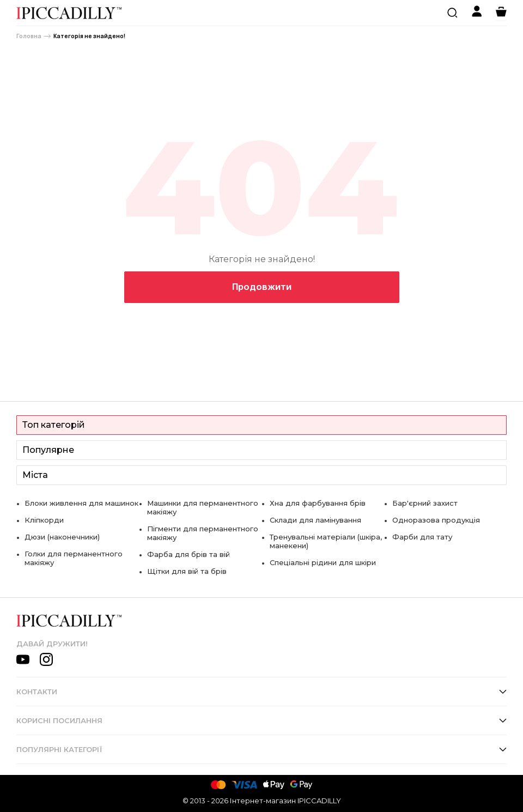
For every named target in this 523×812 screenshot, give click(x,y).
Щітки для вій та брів (187, 571)
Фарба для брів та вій (188, 554)
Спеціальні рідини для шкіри (323, 562)
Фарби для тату (422, 537)
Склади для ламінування (315, 520)
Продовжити (262, 287)
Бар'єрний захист (425, 503)
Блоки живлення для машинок (81, 503)
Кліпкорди (44, 520)
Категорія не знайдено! (89, 36)
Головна (29, 36)
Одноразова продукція (436, 520)
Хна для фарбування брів (318, 503)
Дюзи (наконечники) (62, 537)
